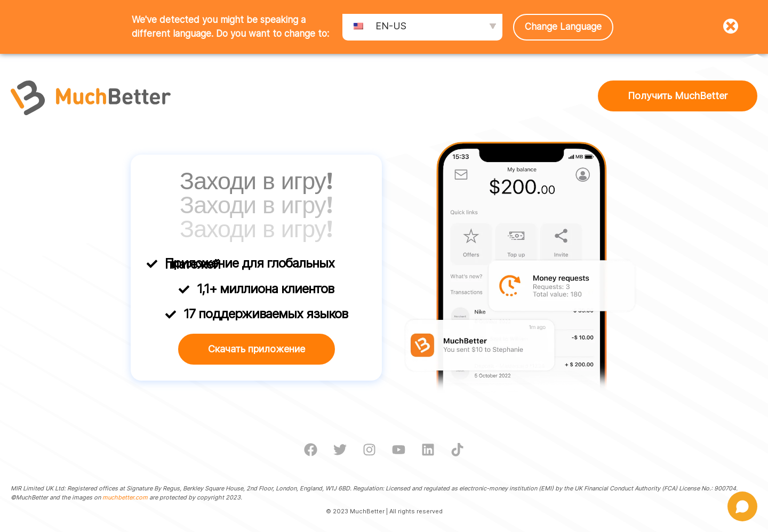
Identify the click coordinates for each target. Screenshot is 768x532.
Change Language (563, 27)
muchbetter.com (125, 497)
